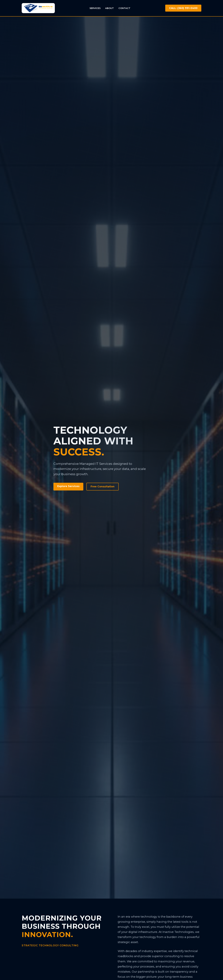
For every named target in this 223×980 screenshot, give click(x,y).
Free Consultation (103, 487)
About (109, 8)
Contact (124, 8)
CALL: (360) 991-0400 (183, 8)
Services (95, 8)
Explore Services (68, 486)
